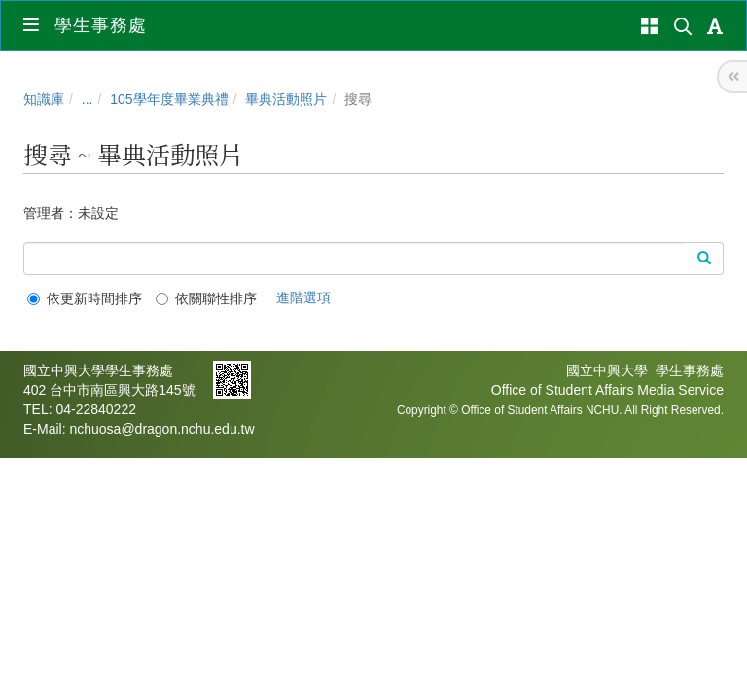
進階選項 (303, 297)
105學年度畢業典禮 (169, 99)
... (88, 99)
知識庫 (44, 99)
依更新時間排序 (85, 298)
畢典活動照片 (286, 99)
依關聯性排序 (206, 298)
